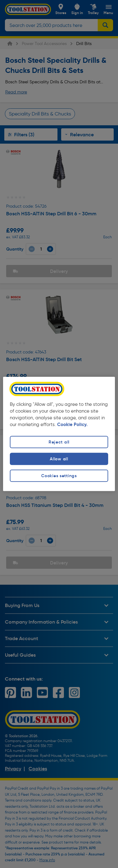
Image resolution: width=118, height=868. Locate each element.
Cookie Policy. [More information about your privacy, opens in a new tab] (72, 425)
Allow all (59, 459)
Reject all (59, 442)
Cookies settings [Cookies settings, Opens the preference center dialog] (59, 476)
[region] (59, 434)
